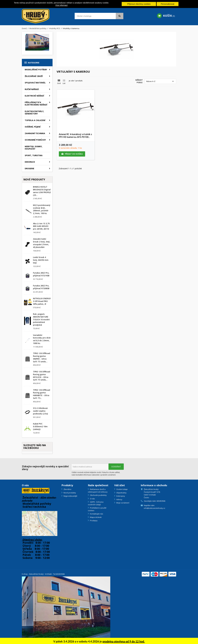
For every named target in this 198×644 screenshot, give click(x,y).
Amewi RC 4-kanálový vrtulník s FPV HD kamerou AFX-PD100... (75, 136)
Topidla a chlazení (35, 120)
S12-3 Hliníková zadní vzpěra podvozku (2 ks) (40, 411)
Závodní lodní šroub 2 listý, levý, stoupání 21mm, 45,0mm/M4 (42, 243)
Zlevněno (67, 489)
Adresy (119, 499)
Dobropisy (120, 496)
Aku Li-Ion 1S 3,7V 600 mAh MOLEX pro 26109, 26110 (41, 226)
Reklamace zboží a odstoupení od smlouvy (98, 491)
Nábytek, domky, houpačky (34, 148)
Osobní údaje (122, 489)
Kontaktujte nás (96, 514)
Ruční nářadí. (32, 89)
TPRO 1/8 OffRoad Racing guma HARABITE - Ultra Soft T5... (42, 394)
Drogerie (29, 168)
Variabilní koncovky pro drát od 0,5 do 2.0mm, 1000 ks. (42, 339)
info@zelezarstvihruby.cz (154, 508)
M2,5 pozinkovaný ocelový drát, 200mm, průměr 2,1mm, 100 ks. (42, 209)
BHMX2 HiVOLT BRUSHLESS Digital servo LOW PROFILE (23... (42, 191)
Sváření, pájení (33, 127)
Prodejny (94, 521)
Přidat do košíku (72, 154)
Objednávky (121, 493)
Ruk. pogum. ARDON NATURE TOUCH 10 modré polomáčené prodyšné (41, 319)
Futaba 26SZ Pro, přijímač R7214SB (41, 274)
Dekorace (30, 162)
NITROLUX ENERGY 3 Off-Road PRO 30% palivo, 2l (42, 301)
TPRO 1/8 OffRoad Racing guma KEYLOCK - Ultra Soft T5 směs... (42, 376)
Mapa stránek (96, 517)
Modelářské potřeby (36, 70)
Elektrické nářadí (34, 96)
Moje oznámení (123, 503)
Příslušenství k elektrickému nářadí (36, 104)
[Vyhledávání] (99, 16)
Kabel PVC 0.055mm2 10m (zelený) (40, 426)
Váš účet (120, 485)
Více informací (61, 5)
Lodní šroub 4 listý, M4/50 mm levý (41, 260)
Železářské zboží (34, 76)
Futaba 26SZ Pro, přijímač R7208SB (41, 287)
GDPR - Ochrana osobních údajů (96, 503)
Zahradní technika (35, 133)
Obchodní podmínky (98, 495)
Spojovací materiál (35, 83)
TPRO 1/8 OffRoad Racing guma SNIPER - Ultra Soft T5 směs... (42, 357)
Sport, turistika (34, 155)
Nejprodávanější (70, 496)
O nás (92, 499)
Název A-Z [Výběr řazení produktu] (160, 81)
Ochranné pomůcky (35, 140)
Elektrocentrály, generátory (34, 113)
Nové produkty (70, 493)
